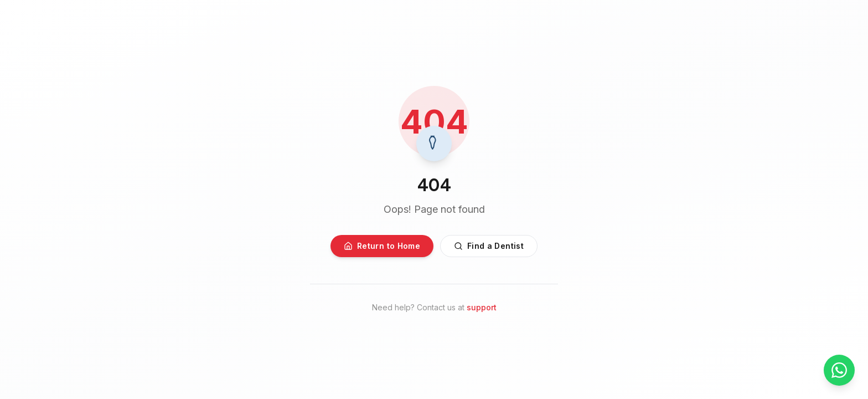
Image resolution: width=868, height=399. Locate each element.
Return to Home (382, 246)
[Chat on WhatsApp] (839, 370)
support (482, 307)
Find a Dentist (489, 246)
